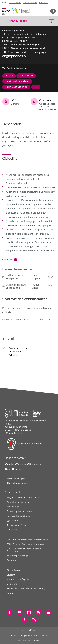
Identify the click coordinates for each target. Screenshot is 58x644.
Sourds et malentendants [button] (25, 444)
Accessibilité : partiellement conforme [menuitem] (29, 635)
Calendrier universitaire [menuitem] (18, 502)
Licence (20, 31)
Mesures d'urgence (17, 479)
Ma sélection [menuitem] (13, 507)
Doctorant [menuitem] (12, 584)
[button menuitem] (53, 11)
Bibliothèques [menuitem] (13, 570)
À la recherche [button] (30, 2)
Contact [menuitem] (11, 593)
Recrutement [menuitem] (13, 560)
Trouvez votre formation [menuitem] (19, 525)
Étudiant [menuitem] (11, 575)
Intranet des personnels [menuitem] (19, 516)
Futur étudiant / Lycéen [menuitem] (19, 579)
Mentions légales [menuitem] (29, 630)
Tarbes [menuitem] (18, 470)
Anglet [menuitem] (10, 464)
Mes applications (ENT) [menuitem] (19, 511)
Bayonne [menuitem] (21, 464)
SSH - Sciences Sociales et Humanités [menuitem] (26, 544)
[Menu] (47, 11)
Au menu (44, 2)
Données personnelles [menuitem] (29, 640)
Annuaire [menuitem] (12, 520)
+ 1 (36, 87)
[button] (50, 21)
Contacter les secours (18, 483)
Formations (8, 31)
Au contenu (15, 2)
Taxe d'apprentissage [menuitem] (17, 556)
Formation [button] (16, 21)
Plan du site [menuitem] (13, 530)
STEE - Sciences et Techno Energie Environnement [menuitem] (24, 550)
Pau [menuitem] (9, 470)
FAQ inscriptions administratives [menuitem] (23, 498)
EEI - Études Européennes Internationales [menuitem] (27, 540)
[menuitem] (10, 612)
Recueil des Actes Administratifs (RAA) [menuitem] (26, 588)
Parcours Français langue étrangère (22, 44)
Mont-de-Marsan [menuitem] (38, 464)
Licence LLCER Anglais (16, 41)
